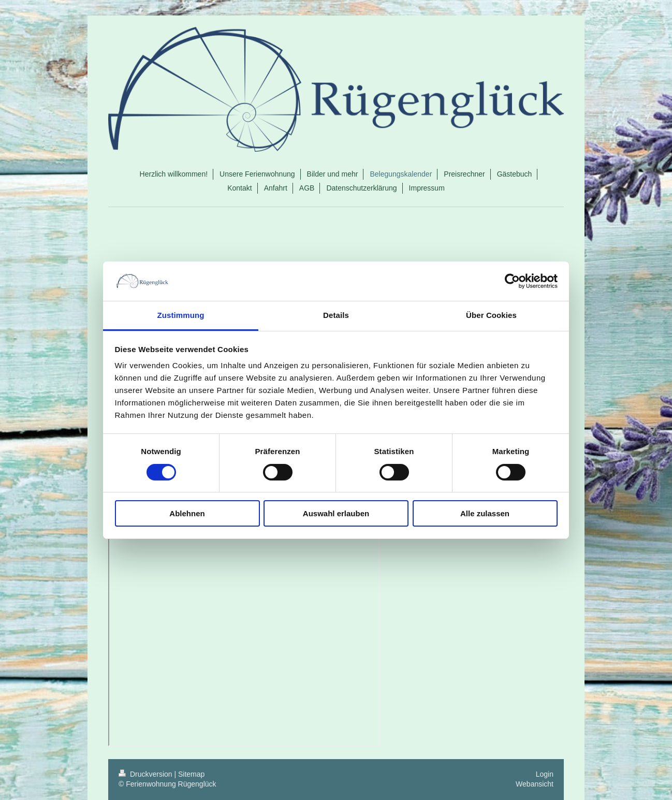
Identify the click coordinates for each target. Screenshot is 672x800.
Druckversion (146, 774)
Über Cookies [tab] (491, 315)
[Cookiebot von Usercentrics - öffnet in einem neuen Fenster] (512, 281)
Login (545, 774)
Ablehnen (187, 513)
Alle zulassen (485, 513)
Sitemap (191, 774)
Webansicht (535, 784)
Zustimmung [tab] (181, 315)
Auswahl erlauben (336, 513)
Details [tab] (336, 315)
